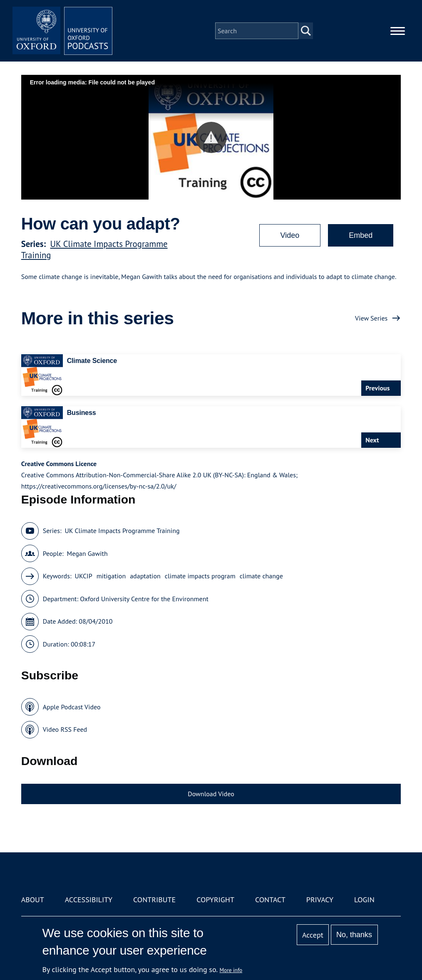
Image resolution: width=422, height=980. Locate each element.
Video (290, 235)
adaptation (145, 576)
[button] (211, 137)
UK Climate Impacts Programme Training (122, 531)
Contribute (154, 900)
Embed (361, 235)
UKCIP (83, 576)
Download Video (211, 794)
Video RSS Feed (65, 729)
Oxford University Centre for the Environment (144, 599)
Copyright (215, 900)
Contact (270, 900)
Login (364, 900)
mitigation (111, 576)
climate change (261, 576)
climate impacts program (200, 576)
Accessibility (89, 900)
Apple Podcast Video (72, 707)
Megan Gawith (87, 553)
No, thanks (354, 935)
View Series (371, 318)
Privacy (320, 900)
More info (231, 970)
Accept (313, 935)
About (33, 900)
